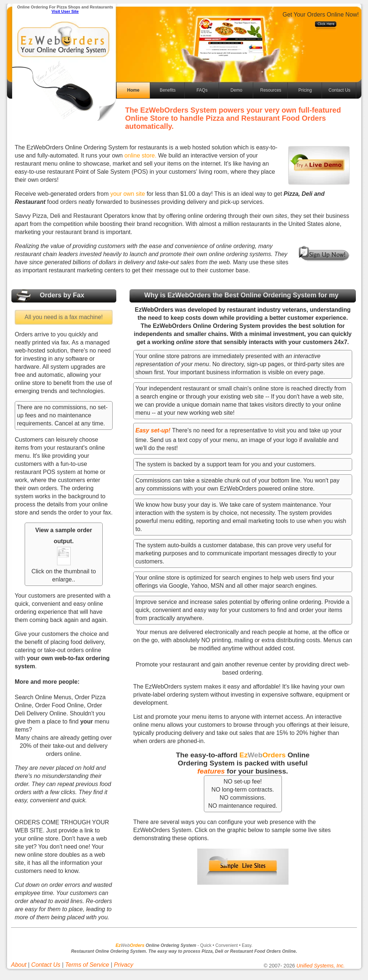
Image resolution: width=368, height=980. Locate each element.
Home (133, 90)
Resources (271, 90)
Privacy (124, 965)
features (211, 771)
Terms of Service (87, 965)
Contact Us (339, 90)
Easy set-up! (153, 430)
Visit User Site (65, 11)
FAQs (202, 90)
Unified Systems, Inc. (321, 966)
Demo (236, 90)
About (19, 965)
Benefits (168, 90)
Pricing (305, 90)
